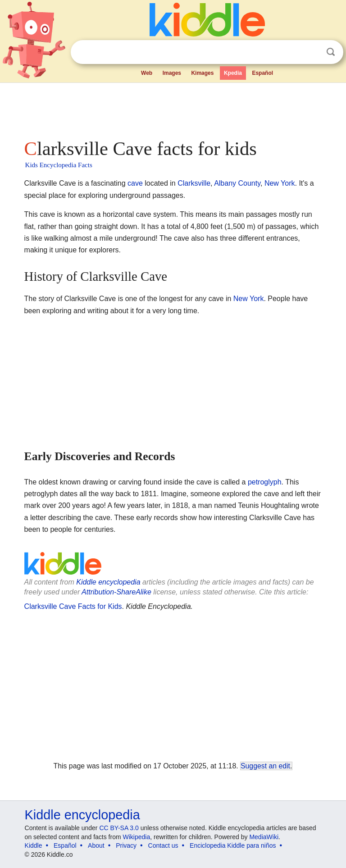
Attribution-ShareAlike (116, 592)
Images (172, 73)
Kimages (202, 73)
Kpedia (233, 73)
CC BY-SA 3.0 (119, 828)
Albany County (237, 183)
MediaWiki (264, 837)
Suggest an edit (265, 766)
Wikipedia (137, 837)
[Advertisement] (173, 108)
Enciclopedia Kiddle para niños (233, 845)
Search (331, 52)
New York (280, 183)
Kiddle (34, 845)
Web (147, 73)
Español (262, 73)
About (96, 845)
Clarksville (194, 183)
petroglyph (265, 482)
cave (135, 183)
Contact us (163, 845)
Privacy (126, 845)
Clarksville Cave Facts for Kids (73, 606)
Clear (312, 52)
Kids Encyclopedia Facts (59, 165)
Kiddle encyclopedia (108, 582)
